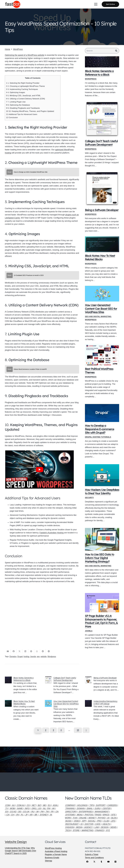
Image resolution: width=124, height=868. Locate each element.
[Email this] (8, 652)
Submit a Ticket (92, 854)
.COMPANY (70, 805)
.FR (52, 812)
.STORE (76, 830)
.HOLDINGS (82, 805)
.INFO (27, 808)
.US (39, 808)
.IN (51, 815)
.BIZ (39, 805)
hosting (26, 657)
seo (38, 657)
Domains (13, 657)
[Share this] (14, 652)
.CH (12, 815)
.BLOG (114, 818)
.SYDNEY (44, 815)
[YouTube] (108, 862)
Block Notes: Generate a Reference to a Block (99, 73)
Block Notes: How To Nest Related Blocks (100, 258)
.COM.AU (21, 805)
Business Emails (52, 858)
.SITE (113, 815)
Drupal (20, 657)
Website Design (16, 842)
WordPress (91, 79)
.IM (37, 812)
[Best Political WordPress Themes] (102, 355)
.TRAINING (70, 808)
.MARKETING (87, 830)
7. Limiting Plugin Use (16, 102)
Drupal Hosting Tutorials (98, 438)
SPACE (106, 815)
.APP (84, 821)
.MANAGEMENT (101, 812)
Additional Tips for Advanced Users (22, 114)
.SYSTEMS (70, 815)
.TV (6, 808)
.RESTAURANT (72, 824)
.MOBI (12, 808)
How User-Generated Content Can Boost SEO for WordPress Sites (101, 309)
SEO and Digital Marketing (98, 317)
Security (89, 498)
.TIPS (91, 805)
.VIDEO (77, 821)
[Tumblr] (101, 862)
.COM (7, 805)
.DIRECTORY (71, 812)
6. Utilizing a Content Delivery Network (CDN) (25, 99)
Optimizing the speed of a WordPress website (25, 55)
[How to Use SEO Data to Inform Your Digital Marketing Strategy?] (102, 540)
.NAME (20, 808)
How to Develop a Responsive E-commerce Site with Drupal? (100, 430)
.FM (48, 808)
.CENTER (106, 808)
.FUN (75, 818)
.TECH (68, 830)
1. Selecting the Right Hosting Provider (23, 83)
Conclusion (12, 118)
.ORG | (34, 808)
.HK (53, 808)
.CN (57, 812)
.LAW (96, 827)
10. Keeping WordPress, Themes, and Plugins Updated (30, 111)
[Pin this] (31, 652)
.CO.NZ (13, 812)
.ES (6, 812)
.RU (33, 812)
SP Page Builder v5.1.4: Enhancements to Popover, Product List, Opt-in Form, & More (101, 622)
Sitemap (48, 861)
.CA (8, 815)
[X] (94, 862)
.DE (19, 812)
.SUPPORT (100, 805)
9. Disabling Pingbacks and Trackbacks (23, 108)
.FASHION (69, 827)
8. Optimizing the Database (18, 105)
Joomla (89, 631)
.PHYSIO (101, 818)
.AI (108, 818)
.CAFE (98, 824)
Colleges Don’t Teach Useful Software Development (101, 143)
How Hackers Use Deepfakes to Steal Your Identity (102, 492)
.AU (13, 805)
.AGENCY (88, 827)
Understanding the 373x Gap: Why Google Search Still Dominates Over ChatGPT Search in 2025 (21, 851)
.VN (17, 815)
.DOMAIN (81, 808)
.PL (22, 815)
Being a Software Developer (102, 210)
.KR (31, 815)
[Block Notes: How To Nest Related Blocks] (102, 245)
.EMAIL (89, 808)
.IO (81, 824)
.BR (36, 815)
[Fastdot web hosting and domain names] (13, 4)
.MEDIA (79, 827)
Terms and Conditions (94, 858)
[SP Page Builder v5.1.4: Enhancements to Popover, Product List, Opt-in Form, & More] (102, 603)
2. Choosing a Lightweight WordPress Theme (25, 86)
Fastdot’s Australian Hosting (52, 533)
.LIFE (113, 821)
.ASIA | (55, 805)
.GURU (97, 808)
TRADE (98, 815)
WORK (68, 818)
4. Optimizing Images (16, 92)
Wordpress (52, 657)
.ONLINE (83, 818)
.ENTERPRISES (86, 812)
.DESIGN (104, 827)
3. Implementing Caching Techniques (22, 89)
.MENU (80, 815)
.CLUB (106, 821)
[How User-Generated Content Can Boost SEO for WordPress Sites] (102, 294)
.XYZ (108, 830)
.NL (44, 808)
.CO (28, 805)
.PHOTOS (89, 815)
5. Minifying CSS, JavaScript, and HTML (23, 96)
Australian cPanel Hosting (56, 851)
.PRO (99, 821)
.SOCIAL (91, 821)
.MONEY (92, 818)
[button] (96, 4)
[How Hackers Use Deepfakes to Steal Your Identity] (102, 476)
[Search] (102, 51)
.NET (34, 805)
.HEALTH (106, 824)
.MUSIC (68, 821)
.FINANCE (99, 830)
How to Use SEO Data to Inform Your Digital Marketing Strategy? (99, 558)
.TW (47, 812)
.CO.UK (26, 812)
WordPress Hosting (53, 848)
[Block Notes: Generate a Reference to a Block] (102, 62)
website (44, 657)
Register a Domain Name (56, 854)
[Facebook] (87, 862)
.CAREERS (112, 805)
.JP (26, 815)
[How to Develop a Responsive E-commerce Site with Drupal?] (102, 413)
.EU (49, 805)
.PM (42, 812)
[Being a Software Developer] (102, 189)
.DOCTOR (89, 824)
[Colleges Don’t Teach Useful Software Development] (102, 120)
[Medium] (116, 862)
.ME (44, 805)
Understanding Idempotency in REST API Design (105, 703)
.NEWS (113, 827)
